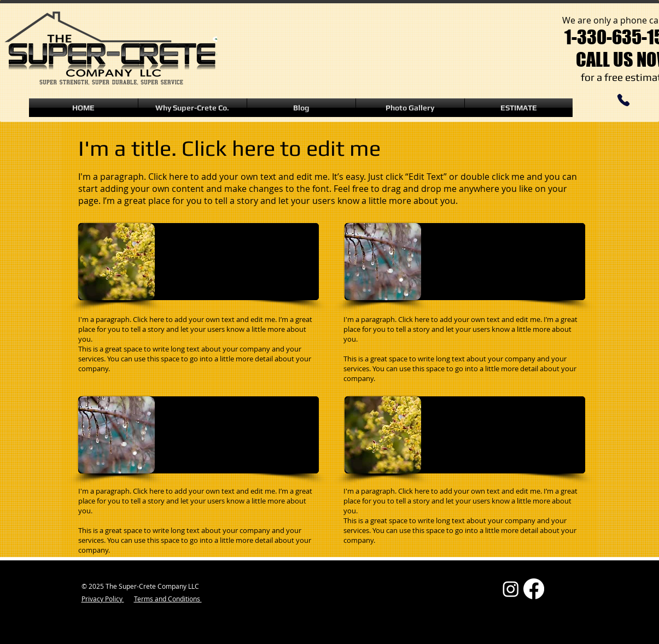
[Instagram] (511, 589)
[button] (410, 108)
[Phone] (624, 100)
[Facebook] (534, 589)
